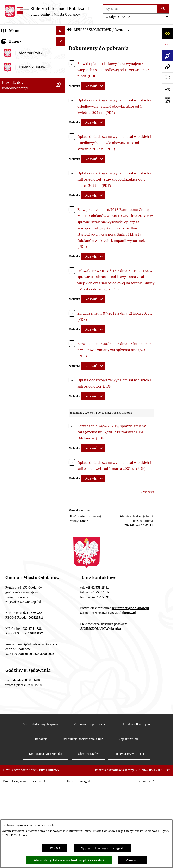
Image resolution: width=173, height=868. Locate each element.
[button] (61, 40)
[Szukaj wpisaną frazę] (163, 9)
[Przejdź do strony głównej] (47, 11)
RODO (55, 848)
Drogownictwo (14, 534)
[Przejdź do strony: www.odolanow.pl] (167, 67)
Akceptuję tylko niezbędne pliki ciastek (69, 860)
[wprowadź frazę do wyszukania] (130, 9)
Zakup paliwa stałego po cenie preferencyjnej (26, 477)
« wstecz (148, 492)
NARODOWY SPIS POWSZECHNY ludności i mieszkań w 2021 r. (23, 569)
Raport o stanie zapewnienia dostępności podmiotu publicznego (25, 460)
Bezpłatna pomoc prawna (23, 524)
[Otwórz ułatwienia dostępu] (167, 33)
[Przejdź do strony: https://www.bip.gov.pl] (167, 45)
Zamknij (133, 860)
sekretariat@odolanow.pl (130, 721)
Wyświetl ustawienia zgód (102, 848)
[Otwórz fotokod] (167, 100)
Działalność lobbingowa (21, 49)
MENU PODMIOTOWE (20, 40)
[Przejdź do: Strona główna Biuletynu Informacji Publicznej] (69, 30)
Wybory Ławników (17, 584)
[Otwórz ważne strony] (167, 78)
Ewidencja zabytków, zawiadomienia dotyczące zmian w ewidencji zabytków (28, 495)
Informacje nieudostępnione (25, 445)
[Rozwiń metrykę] (93, 86)
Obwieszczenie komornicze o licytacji (26, 512)
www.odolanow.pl (123, 725)
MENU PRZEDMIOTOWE (22, 58)
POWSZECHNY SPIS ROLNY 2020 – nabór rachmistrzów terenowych (25, 549)
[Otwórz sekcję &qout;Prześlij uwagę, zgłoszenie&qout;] (167, 89)
